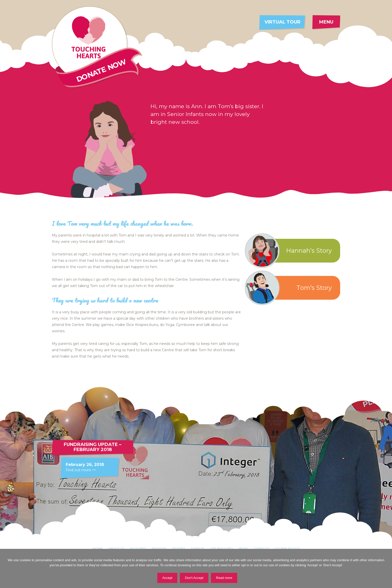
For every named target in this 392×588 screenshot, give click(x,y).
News (243, 548)
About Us (116, 548)
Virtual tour (282, 22)
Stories (179, 548)
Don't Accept (194, 578)
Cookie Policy (287, 548)
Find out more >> (81, 470)
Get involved (221, 548)
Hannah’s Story (290, 251)
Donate (198, 548)
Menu (326, 22)
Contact (261, 548)
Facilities (138, 548)
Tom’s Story (290, 288)
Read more (224, 578)
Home (98, 548)
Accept (167, 578)
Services (159, 548)
